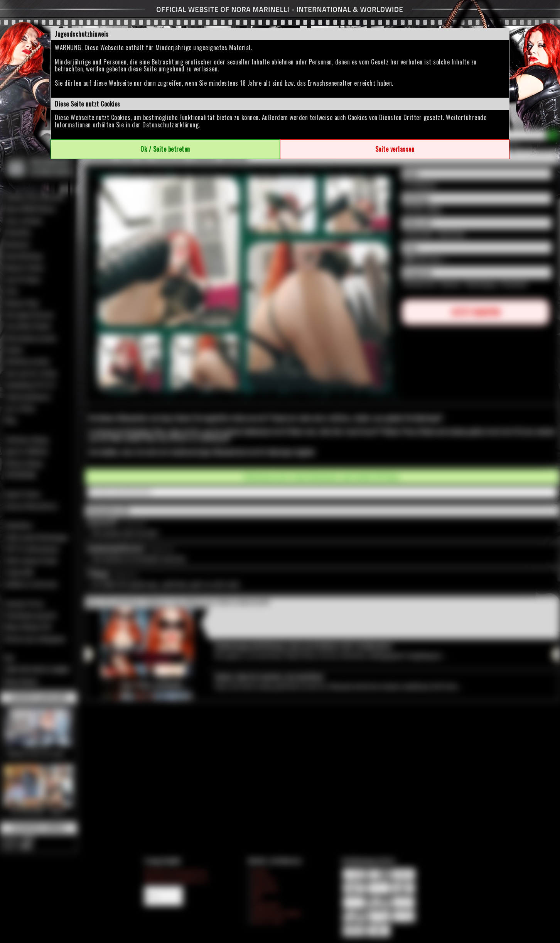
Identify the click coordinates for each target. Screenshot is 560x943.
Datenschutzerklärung (170, 125)
